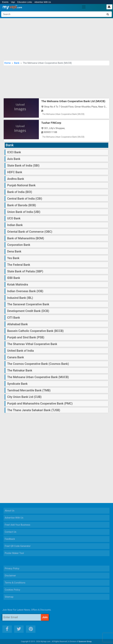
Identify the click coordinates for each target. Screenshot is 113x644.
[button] (107, 640)
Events (5, 2)
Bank (17, 63)
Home (7, 63)
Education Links (25, 2)
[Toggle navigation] (84, 7)
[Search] (56, 14)
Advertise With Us (43, 2)
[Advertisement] (56, 39)
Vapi (13, 2)
